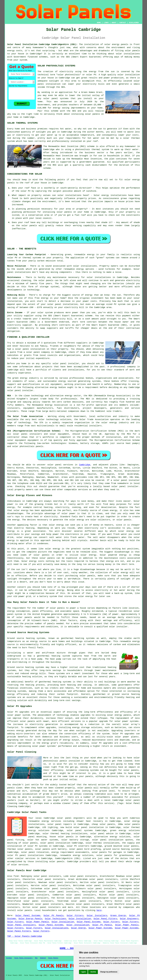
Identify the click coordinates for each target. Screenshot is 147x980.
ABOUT (114, 23)
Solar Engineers (129, 919)
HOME (99, 23)
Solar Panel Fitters (105, 919)
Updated (43, 958)
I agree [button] (83, 972)
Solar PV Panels (54, 916)
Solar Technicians (55, 919)
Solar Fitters (75, 916)
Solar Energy (78, 928)
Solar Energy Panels (30, 919)
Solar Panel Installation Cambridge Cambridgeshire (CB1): (42, 44)
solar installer (118, 627)
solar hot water (37, 840)
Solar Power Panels (37, 922)
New (36, 958)
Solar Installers (97, 916)
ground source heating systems (122, 849)
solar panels (92, 114)
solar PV (91, 75)
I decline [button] (93, 972)
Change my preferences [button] (109, 972)
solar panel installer (66, 364)
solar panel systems (80, 830)
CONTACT (123, 23)
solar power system (19, 715)
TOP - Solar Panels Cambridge (25, 936)
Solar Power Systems (100, 928)
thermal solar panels (20, 849)
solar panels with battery (51, 849)
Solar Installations (57, 928)
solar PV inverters (78, 846)
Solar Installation (80, 919)
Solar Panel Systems (28, 916)
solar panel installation (55, 843)
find (16, 876)
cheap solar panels (103, 824)
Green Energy (118, 916)
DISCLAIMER (134, 23)
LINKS (106, 23)
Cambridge (85, 465)
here (99, 910)
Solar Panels (53, 958)
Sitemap (9, 958)
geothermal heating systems (78, 638)
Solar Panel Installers (21, 925)
